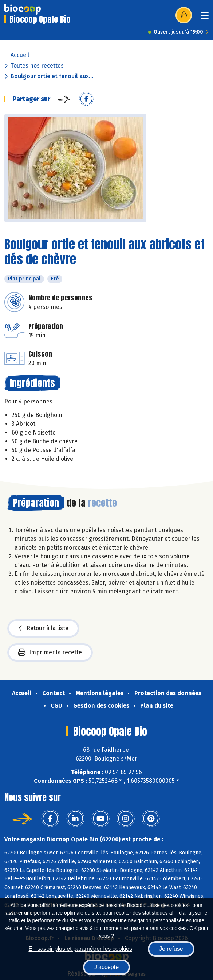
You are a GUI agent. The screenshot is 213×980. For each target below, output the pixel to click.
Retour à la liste (43, 628)
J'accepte (106, 967)
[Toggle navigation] (205, 18)
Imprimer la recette (50, 652)
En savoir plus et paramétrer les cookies (80, 949)
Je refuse (171, 949)
